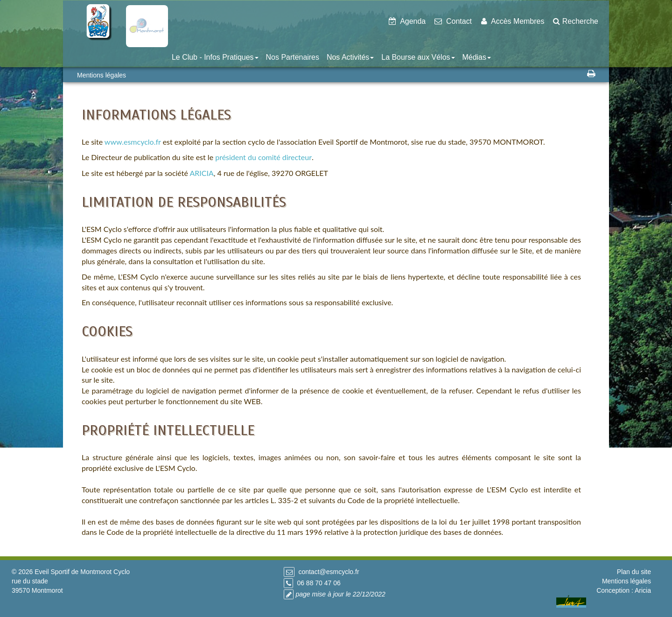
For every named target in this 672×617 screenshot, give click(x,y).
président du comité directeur (263, 157)
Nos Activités (350, 57)
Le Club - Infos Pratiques (215, 57)
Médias (477, 57)
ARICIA (201, 173)
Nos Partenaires (293, 57)
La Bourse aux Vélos (418, 57)
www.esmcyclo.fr (133, 142)
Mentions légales (626, 581)
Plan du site (634, 572)
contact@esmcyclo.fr (329, 572)
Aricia (643, 590)
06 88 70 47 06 (318, 583)
